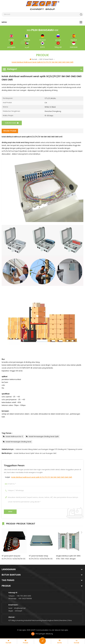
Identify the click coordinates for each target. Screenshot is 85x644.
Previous (78, 523)
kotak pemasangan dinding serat (18, 441)
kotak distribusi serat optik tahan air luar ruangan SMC (35, 453)
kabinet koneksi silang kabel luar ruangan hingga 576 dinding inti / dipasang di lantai (49, 449)
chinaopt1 (18, 611)
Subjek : (39, 477)
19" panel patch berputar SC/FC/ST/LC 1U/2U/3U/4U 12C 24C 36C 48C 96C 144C (14, 557)
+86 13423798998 (25, 598)
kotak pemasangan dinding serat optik (44, 436)
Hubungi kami (12, 123)
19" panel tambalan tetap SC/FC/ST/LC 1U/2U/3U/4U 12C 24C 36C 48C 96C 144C (41, 557)
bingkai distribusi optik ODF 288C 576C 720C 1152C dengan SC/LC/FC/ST (68, 557)
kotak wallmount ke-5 (14, 436)
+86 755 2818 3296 (24, 596)
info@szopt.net (20, 608)
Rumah (33, 59)
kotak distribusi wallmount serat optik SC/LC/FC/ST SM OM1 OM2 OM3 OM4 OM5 (42, 477)
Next (82, 523)
